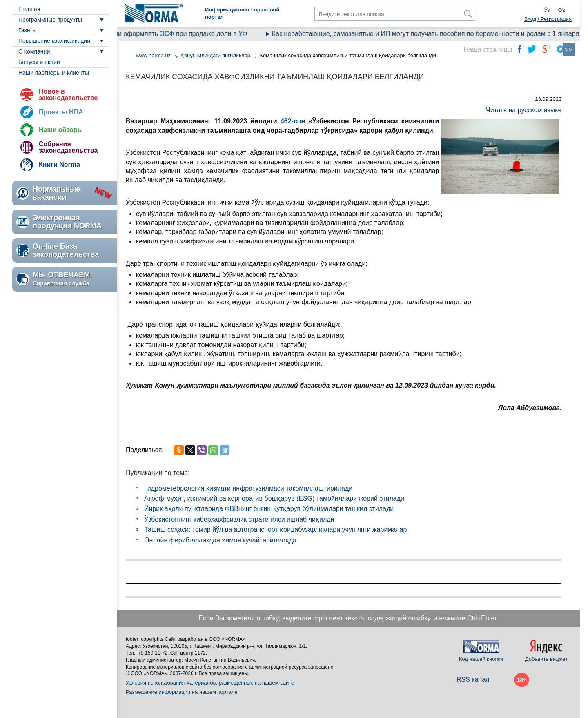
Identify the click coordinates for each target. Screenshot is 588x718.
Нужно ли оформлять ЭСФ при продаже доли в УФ (174, 34)
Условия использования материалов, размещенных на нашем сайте (210, 683)
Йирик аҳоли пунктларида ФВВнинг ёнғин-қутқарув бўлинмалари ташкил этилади (269, 509)
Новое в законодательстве (68, 95)
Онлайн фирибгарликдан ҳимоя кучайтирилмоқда (220, 540)
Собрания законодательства (68, 147)
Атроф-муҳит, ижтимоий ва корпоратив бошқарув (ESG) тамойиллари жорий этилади (274, 498)
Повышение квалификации (54, 41)
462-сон (293, 121)
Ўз (547, 10)
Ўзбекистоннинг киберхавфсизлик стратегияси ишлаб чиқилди (239, 519)
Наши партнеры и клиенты (54, 73)
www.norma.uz (153, 55)
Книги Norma (59, 164)
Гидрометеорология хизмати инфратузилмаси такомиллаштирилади (248, 488)
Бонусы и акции (39, 62)
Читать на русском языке (524, 110)
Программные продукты (50, 20)
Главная (29, 9)
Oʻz (562, 10)
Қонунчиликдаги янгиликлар (216, 55)
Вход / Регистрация (548, 19)
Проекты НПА (61, 112)
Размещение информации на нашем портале (182, 692)
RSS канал (473, 679)
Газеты (27, 30)
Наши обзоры (61, 130)
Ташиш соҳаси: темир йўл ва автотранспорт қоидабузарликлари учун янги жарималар (275, 530)
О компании (34, 51)
